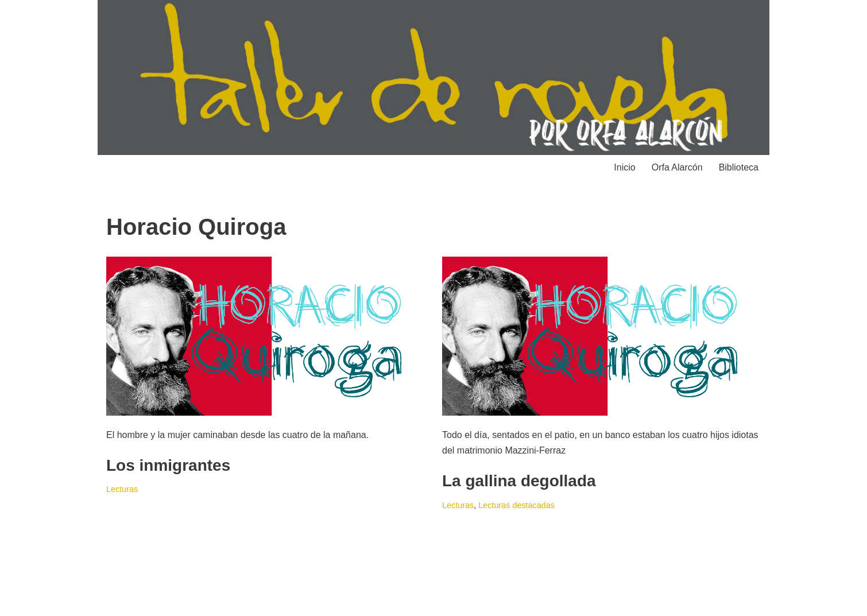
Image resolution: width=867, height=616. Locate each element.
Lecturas (122, 489)
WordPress (238, 601)
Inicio (624, 167)
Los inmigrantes (168, 465)
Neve (117, 601)
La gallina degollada (519, 481)
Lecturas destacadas (516, 505)
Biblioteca (739, 167)
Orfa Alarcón (677, 167)
